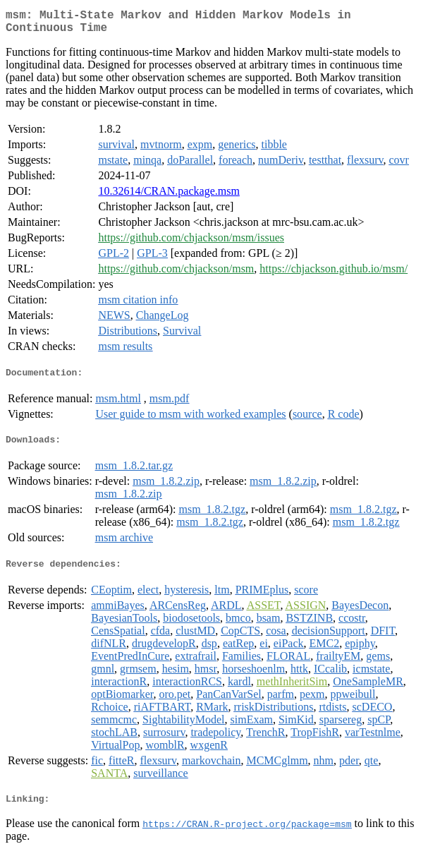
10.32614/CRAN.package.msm (169, 197)
